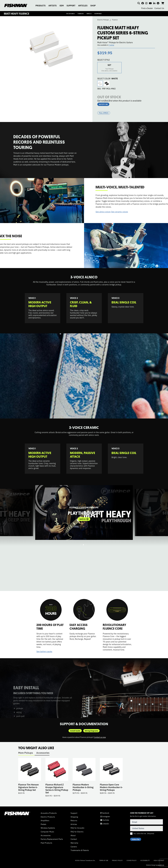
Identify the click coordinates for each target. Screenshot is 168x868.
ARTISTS (53, 5)
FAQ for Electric (77, 832)
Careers (74, 847)
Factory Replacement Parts (52, 839)
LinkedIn (105, 824)
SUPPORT (71, 5)
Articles (74, 824)
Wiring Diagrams (91, 731)
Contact (74, 839)
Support (74, 813)
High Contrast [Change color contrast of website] (159, 860)
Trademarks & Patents (80, 850)
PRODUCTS (41, 5)
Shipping (74, 817)
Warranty (74, 843)
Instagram (105, 816)
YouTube (105, 820)
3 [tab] (86, 545)
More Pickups (26, 753)
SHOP (93, 5)
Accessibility (145, 860)
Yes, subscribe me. (144, 833)
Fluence (115, 20)
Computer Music (47, 832)
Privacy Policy (117, 860)
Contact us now (100, 737)
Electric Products (48, 817)
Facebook (105, 813)
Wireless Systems (48, 828)
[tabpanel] (84, 513)
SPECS (89, 14)
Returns (74, 820)
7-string (111, 45)
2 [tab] (83, 545)
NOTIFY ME (103, 104)
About (73, 835)
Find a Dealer (147, 8)
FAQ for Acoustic (78, 828)
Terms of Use (104, 860)
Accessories (43, 753)
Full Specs (104, 113)
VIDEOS (81, 14)
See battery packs (44, 651)
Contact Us (159, 8)
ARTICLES (83, 5)
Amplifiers (45, 820)
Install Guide (75, 731)
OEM (62, 5)
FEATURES (70, 14)
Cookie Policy (132, 860)
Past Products (46, 843)
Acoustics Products (49, 813)
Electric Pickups (103, 20)
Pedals (43, 824)
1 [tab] (81, 545)
